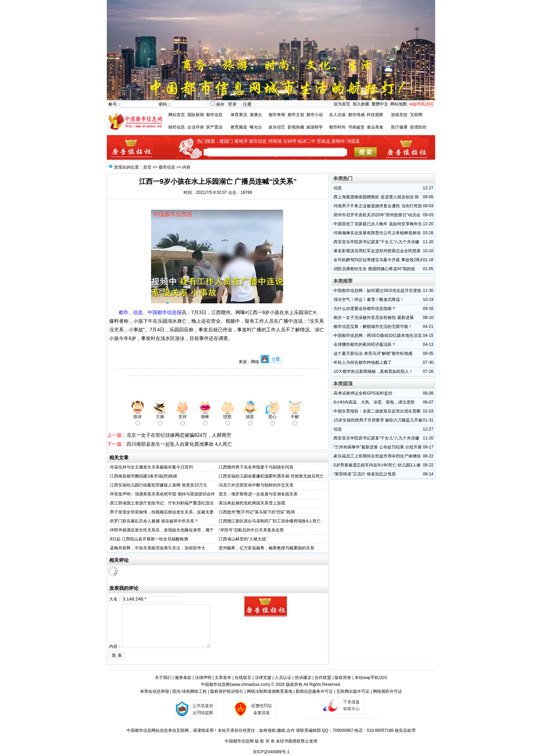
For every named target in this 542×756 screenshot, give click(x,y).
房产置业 (214, 127)
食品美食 (375, 127)
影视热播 (296, 127)
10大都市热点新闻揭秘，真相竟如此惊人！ (373, 371)
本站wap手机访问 (371, 678)
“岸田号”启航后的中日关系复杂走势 (251, 530)
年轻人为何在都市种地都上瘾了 (363, 362)
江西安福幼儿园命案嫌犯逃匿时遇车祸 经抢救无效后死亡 (271, 476)
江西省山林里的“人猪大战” (243, 539)
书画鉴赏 (356, 127)
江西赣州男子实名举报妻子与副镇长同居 (256, 467)
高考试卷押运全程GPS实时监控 (363, 393)
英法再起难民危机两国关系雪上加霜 (252, 503)
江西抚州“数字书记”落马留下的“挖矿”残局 (257, 512)
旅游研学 (315, 127)
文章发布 (223, 678)
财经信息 (177, 127)
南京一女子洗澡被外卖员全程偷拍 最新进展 (373, 318)
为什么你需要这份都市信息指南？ (365, 309)
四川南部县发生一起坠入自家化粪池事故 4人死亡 (179, 444)
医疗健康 (399, 127)
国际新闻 (196, 115)
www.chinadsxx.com (250, 684)
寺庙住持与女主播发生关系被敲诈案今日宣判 (151, 467)
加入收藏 (361, 104)
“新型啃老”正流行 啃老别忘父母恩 (365, 474)
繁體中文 (379, 104)
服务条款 (183, 678)
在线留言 (243, 678)
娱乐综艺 (277, 127)
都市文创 (296, 115)
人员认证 (283, 678)
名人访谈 (337, 115)
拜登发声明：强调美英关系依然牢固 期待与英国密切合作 (162, 494)
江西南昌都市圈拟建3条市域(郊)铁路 (144, 476)
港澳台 (256, 115)
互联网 (416, 115)
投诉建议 (303, 678)
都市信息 (214, 115)
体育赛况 (239, 115)
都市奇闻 (277, 115)
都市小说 (315, 115)
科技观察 (375, 115)
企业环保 (196, 127)
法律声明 (203, 678)
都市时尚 (337, 127)
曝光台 (256, 127)
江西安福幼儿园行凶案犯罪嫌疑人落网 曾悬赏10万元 (158, 485)
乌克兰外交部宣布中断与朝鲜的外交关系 (256, 485)
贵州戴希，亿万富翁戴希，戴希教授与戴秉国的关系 (267, 548)
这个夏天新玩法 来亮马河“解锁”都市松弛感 (373, 353)
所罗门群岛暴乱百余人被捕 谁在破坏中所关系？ (154, 521)
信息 (338, 188)
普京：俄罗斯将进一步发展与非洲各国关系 (258, 494)
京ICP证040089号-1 (271, 752)
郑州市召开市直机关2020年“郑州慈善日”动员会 (377, 215)
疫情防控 (418, 127)
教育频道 (239, 127)
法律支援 (263, 678)
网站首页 (177, 115)
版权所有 (343, 678)
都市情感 (356, 115)
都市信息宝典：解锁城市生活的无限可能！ (373, 327)
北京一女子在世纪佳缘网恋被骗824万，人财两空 (179, 435)
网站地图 (399, 104)
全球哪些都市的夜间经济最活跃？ (365, 344)
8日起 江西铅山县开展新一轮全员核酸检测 (149, 539)
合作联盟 (323, 678)
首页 (147, 167)
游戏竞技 (399, 115)
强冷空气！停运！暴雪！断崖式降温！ (369, 300)
